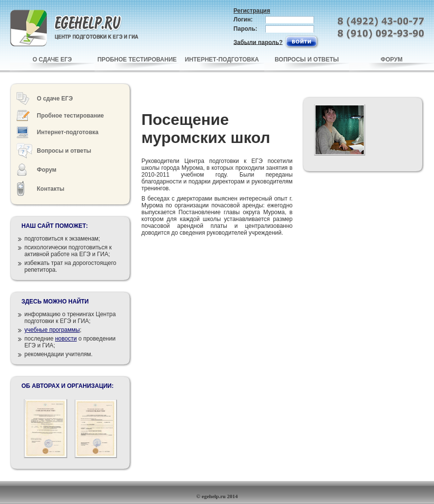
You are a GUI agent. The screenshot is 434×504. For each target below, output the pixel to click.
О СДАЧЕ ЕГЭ (52, 60)
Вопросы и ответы (64, 151)
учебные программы (52, 330)
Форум (47, 170)
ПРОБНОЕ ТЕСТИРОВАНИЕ (137, 60)
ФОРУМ (392, 60)
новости (66, 339)
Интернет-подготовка (68, 132)
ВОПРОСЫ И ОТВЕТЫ (307, 60)
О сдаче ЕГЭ (55, 99)
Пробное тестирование (70, 116)
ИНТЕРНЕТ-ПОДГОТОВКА (222, 60)
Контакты (51, 189)
